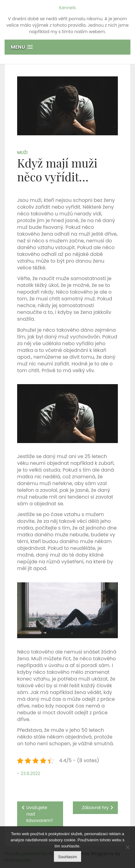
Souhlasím (67, 857)
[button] (67, 47)
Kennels (67, 8)
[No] (127, 847)
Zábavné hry (95, 808)
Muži (22, 152)
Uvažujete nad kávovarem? (39, 814)
